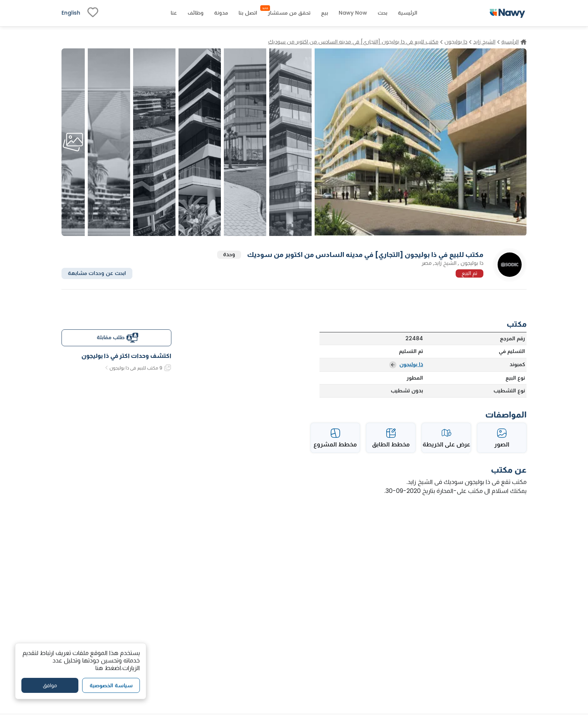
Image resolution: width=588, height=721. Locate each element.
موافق (50, 685)
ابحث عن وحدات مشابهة (97, 273)
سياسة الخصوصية (111, 685)
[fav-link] (93, 13)
